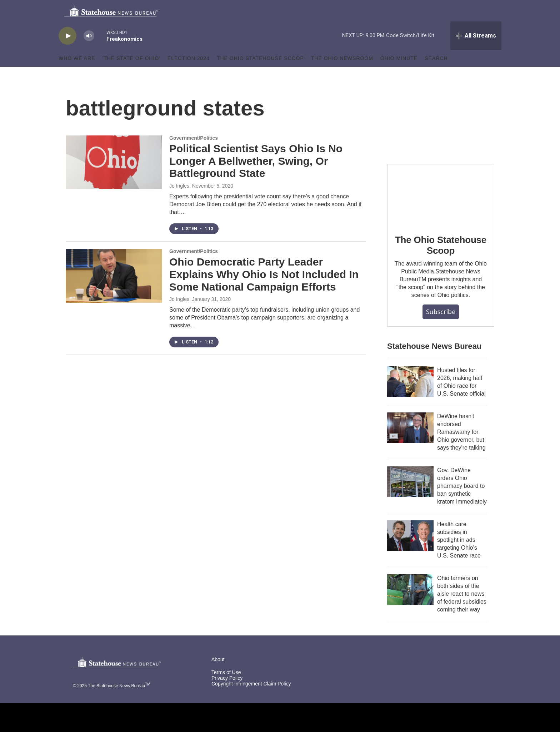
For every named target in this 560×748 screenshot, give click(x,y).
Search (436, 74)
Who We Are (77, 74)
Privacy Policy (227, 694)
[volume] (89, 52)
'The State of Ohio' (131, 74)
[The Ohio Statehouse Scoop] (441, 210)
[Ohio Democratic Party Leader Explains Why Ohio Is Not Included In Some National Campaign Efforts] (114, 292)
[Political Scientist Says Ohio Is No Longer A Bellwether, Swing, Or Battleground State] (114, 178)
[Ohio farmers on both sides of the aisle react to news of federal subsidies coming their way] (410, 606)
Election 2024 (189, 74)
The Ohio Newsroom (342, 74)
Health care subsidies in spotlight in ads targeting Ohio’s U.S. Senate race (459, 556)
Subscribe (441, 328)
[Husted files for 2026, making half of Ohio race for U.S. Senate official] (410, 398)
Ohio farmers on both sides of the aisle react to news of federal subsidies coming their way (462, 610)
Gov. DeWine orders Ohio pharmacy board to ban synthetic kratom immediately (462, 502)
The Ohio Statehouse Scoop (260, 74)
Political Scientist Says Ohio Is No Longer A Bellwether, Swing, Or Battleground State (256, 177)
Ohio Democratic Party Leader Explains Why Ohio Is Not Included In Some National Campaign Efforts (264, 290)
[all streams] (476, 52)
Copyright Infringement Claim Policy (251, 700)
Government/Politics (194, 154)
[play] (67, 52)
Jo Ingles (179, 202)
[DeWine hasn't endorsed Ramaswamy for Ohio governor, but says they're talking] (410, 444)
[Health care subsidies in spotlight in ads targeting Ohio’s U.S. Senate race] (410, 552)
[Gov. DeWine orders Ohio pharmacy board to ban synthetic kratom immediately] (410, 498)
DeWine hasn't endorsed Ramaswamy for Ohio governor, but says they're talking (461, 448)
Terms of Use (226, 688)
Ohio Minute (399, 74)
